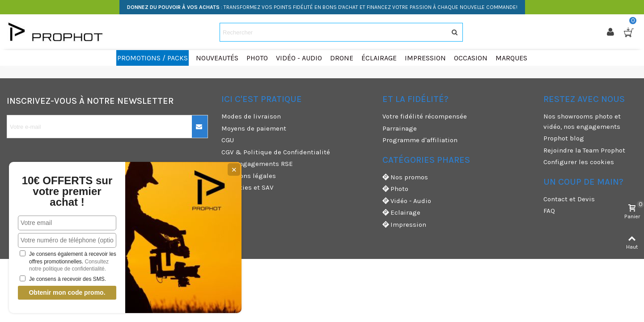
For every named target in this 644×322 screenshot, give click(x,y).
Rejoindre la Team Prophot (584, 150)
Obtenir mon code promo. (67, 292)
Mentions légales (249, 176)
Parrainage (400, 128)
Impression (404, 225)
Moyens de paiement (254, 128)
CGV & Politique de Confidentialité (276, 152)
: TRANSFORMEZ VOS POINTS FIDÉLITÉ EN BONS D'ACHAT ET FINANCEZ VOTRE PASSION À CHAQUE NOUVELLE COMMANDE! (322, 7)
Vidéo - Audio (407, 201)
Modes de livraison (251, 116)
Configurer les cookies (579, 162)
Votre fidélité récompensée (425, 116)
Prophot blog (564, 138)
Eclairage (401, 213)
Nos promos (405, 177)
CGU (228, 140)
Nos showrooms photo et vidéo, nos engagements (582, 121)
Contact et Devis (569, 199)
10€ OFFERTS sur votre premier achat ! (67, 191)
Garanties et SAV (247, 187)
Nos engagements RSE (257, 164)
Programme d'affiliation (420, 140)
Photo (395, 189)
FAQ (549, 211)
